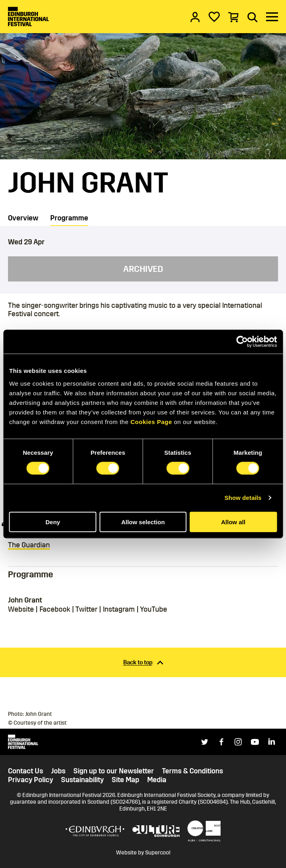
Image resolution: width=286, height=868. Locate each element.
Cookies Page (151, 421)
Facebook (55, 609)
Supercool (158, 853)
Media (157, 780)
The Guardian (29, 545)
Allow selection (143, 522)
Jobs (58, 771)
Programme (69, 218)
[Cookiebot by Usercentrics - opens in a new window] (242, 342)
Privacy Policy (31, 780)
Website (21, 609)
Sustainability (82, 780)
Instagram (119, 609)
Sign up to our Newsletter (114, 771)
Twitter (86, 609)
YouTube (154, 609)
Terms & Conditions (192, 771)
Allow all (233, 522)
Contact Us (26, 771)
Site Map (125, 780)
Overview (23, 218)
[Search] (252, 17)
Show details (243, 498)
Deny (53, 522)
